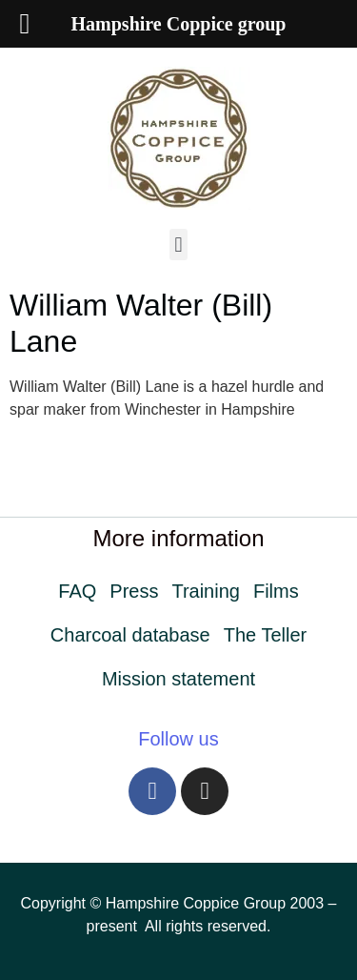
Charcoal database (130, 635)
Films (276, 591)
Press (134, 591)
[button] (178, 245)
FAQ (77, 591)
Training (206, 591)
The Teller (265, 635)
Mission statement (178, 679)
